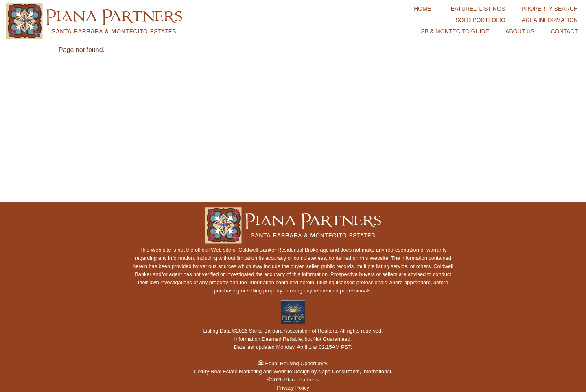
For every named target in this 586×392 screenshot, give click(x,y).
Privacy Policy (293, 388)
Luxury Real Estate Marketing (227, 371)
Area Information (550, 20)
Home (422, 9)
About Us (520, 31)
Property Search (550, 9)
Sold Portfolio (480, 20)
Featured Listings (476, 9)
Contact (564, 31)
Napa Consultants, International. (355, 371)
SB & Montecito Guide (455, 31)
